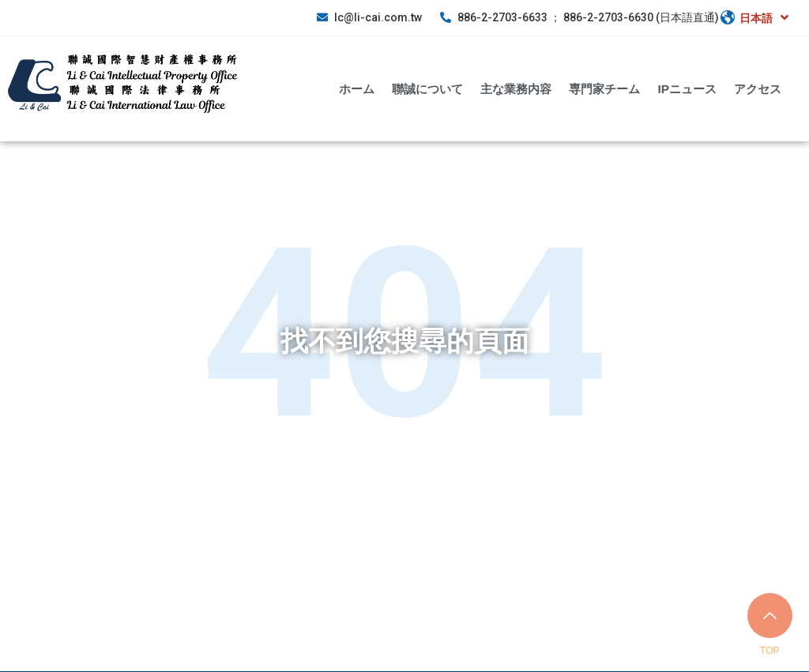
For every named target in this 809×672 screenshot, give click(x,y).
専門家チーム (604, 88)
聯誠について (427, 88)
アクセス (758, 88)
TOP (769, 651)
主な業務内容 (516, 88)
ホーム (357, 88)
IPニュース (687, 88)
